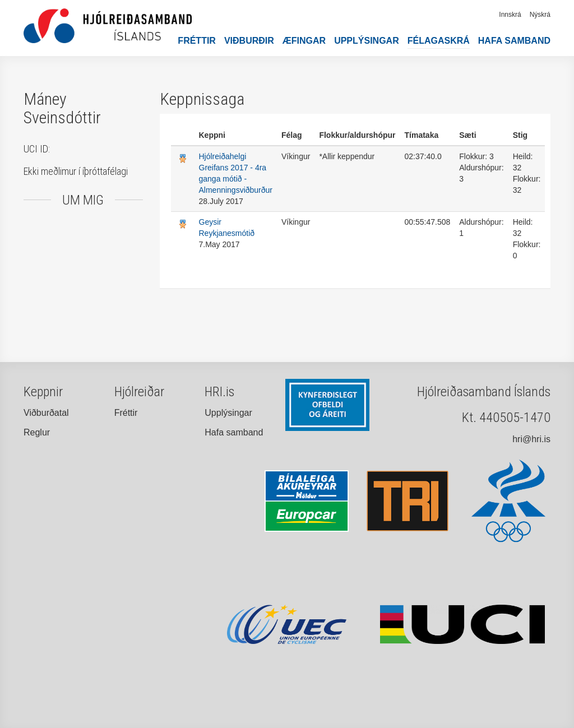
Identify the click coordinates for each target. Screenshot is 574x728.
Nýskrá (540, 15)
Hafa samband (514, 41)
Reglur (37, 432)
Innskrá (510, 15)
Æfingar (304, 41)
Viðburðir (249, 41)
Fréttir (197, 41)
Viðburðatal (46, 413)
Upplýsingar (367, 41)
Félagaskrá (439, 41)
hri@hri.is (531, 439)
